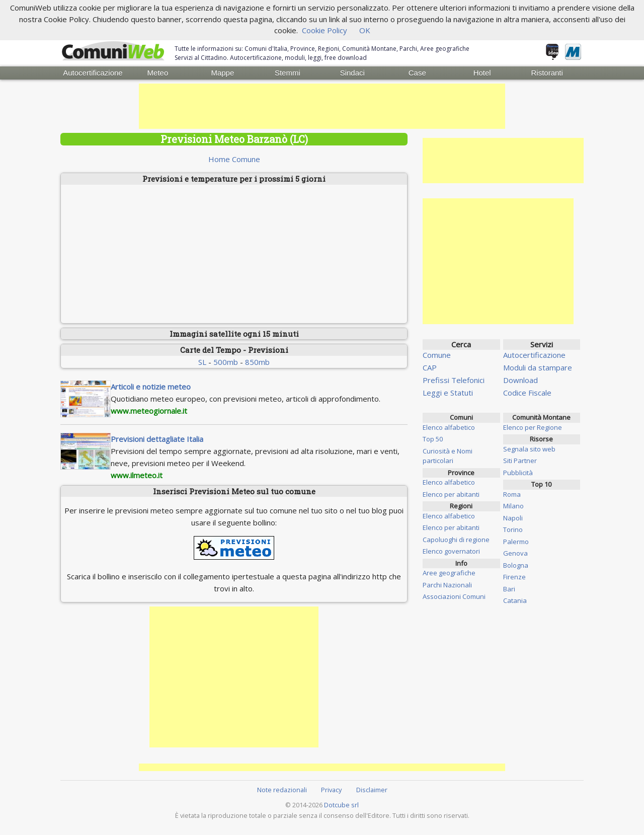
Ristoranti (547, 73)
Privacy (331, 789)
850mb (257, 361)
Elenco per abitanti (451, 494)
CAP (430, 367)
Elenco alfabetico (449, 427)
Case (417, 73)
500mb (226, 361)
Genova (515, 553)
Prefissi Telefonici (454, 380)
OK (365, 30)
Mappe (222, 73)
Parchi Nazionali (447, 584)
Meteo (158, 73)
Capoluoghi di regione (456, 539)
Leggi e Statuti (448, 393)
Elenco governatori (451, 551)
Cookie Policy (325, 30)
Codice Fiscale (527, 393)
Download (520, 380)
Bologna (516, 565)
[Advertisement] (322, 106)
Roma (512, 494)
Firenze (514, 577)
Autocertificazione (93, 73)
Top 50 (433, 439)
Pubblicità (518, 472)
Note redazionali (282, 789)
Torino (513, 529)
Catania (515, 600)
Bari (509, 588)
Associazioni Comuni (454, 596)
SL (202, 361)
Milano (513, 506)
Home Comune (234, 159)
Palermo (516, 541)
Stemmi (288, 73)
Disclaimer (372, 789)
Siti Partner (520, 461)
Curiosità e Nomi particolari (448, 456)
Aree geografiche (449, 573)
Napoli (513, 517)
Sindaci (352, 73)
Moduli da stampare (538, 367)
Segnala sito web (529, 448)
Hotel (482, 73)
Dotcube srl (341, 805)
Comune (437, 355)
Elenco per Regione (533, 427)
